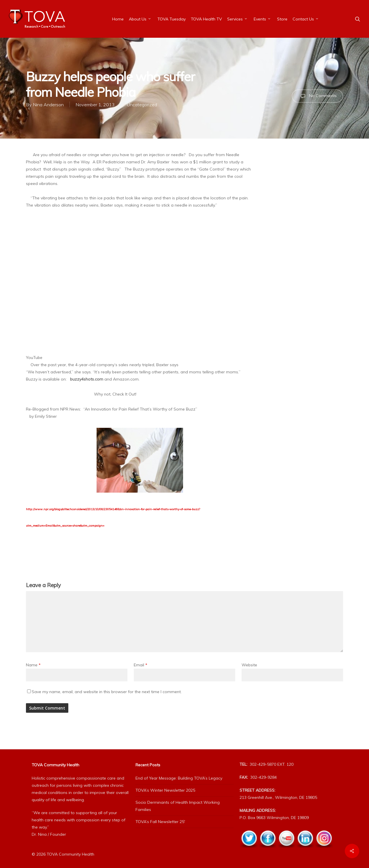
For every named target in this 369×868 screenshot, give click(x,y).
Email (141, 665)
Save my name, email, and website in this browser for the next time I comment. (107, 692)
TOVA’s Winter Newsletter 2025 (165, 790)
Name (33, 665)
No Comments (317, 96)
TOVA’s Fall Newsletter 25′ (160, 822)
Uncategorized (142, 105)
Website (249, 665)
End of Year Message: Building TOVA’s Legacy (179, 778)
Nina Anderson (48, 105)
